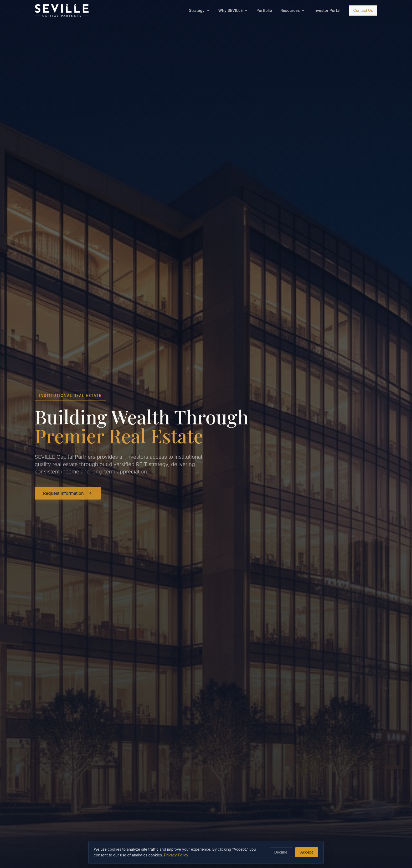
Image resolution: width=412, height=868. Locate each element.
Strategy (199, 9)
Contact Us (363, 9)
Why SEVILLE (233, 9)
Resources (293, 9)
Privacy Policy (176, 855)
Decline (281, 852)
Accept (307, 852)
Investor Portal (327, 9)
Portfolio (264, 9)
